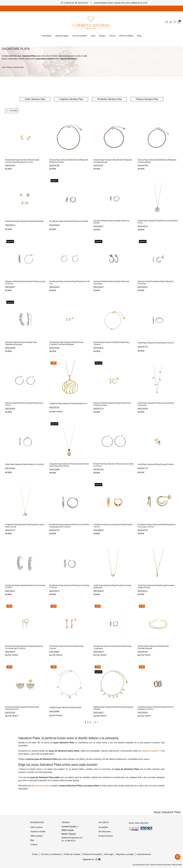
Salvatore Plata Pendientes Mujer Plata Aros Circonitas (111, 282)
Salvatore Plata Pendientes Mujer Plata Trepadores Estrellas (21, 343)
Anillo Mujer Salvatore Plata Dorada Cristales (156, 464)
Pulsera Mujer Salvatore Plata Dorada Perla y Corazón (112, 343)
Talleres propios (36, 836)
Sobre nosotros (36, 827)
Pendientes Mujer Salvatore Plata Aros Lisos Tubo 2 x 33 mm (113, 465)
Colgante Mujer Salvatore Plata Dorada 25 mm (68, 403)
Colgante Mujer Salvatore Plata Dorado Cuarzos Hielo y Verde (25, 526)
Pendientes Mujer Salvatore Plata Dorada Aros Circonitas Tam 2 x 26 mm (24, 647)
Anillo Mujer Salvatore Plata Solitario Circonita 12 (25, 464)
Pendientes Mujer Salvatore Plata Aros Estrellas (69, 221)
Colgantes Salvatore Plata (71, 99)
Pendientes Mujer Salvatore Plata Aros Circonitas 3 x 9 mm (25, 586)
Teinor (180, 865)
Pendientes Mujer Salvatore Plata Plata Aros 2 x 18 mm (69, 282)
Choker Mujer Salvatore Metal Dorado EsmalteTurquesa (153, 647)
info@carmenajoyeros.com (72, 838)
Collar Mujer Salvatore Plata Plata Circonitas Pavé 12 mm (158, 222)
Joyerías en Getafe (38, 832)
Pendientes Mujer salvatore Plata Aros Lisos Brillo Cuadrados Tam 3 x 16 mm (69, 526)
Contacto (34, 844)
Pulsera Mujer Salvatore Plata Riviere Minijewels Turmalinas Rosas (113, 161)
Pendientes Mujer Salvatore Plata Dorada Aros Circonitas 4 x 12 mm (157, 526)
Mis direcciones (105, 832)
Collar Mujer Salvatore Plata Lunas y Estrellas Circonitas (156, 404)
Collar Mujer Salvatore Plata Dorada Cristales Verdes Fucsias (156, 586)
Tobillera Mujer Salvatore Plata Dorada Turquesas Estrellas (113, 708)
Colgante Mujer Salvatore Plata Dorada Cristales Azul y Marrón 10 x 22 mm (69, 465)
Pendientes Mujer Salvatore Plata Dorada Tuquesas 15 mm (22, 708)
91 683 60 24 (69, 3)
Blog (32, 840)
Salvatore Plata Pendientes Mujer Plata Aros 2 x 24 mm (24, 404)
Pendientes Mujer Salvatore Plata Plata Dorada (24, 221)
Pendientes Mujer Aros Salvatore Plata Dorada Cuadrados (112, 647)
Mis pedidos (103, 827)
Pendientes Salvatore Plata (109, 99)
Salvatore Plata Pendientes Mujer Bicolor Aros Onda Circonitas (112, 404)
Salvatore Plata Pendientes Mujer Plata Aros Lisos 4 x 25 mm (25, 282)
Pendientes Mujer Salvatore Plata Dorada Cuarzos (66, 647)
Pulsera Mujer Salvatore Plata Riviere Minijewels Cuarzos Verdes (157, 161)
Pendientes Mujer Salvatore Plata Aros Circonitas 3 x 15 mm (69, 586)
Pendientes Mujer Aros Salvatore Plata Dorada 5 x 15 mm (113, 526)
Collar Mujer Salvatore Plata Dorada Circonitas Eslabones (112, 586)
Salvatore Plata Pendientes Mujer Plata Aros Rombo (111, 222)
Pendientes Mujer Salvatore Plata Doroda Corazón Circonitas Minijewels (66, 343)
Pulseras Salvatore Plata (147, 99)
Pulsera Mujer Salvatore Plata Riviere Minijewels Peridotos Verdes (69, 161)
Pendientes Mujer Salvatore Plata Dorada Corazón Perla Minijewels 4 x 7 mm (22, 161)
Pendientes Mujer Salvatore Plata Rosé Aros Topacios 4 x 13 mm (156, 708)
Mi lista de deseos (106, 836)
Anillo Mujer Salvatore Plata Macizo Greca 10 (156, 343)
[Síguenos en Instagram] (99, 859)
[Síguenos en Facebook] (96, 859)
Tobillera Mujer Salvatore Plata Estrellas (65, 707)
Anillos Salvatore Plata (35, 99)
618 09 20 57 (83, 3)
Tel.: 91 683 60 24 (68, 841)
